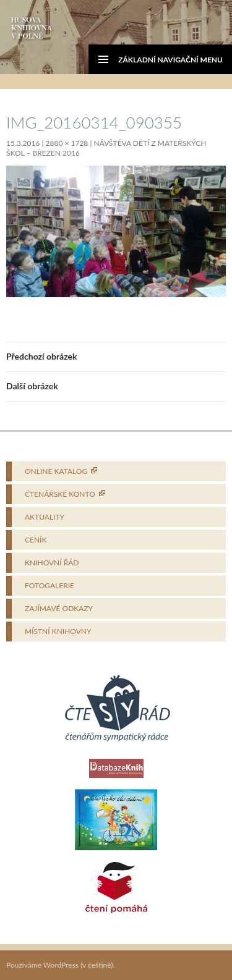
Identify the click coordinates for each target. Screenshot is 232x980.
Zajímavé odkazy (59, 608)
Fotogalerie (49, 585)
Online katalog (56, 471)
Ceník (36, 540)
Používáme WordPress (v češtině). (60, 965)
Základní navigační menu (170, 60)
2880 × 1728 (67, 143)
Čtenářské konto (60, 494)
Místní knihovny (58, 631)
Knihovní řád (52, 563)
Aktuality (45, 517)
